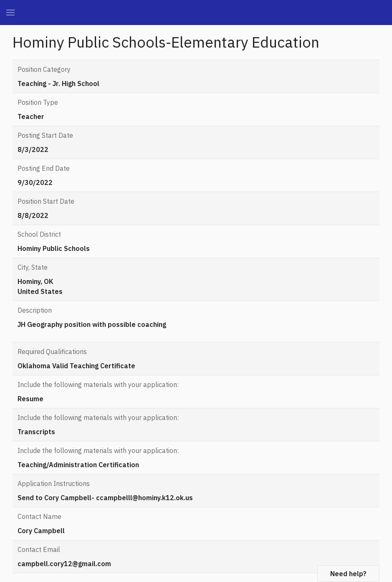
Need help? (348, 574)
